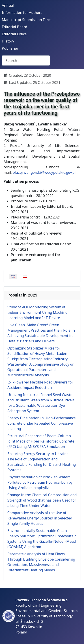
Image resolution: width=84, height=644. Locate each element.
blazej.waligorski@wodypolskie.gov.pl (44, 172)
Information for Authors (22, 13)
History (8, 41)
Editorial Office (14, 34)
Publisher (10, 48)
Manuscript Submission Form (27, 20)
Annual (8, 5)
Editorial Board (14, 27)
